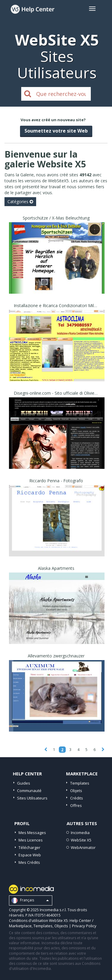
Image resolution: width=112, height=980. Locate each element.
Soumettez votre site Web (56, 131)
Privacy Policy (84, 926)
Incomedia (80, 833)
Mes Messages (32, 833)
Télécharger (29, 847)
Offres (76, 805)
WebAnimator (83, 847)
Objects (61, 926)
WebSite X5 (81, 840)
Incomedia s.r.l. (53, 910)
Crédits (77, 798)
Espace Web (30, 855)
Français (30, 900)
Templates (80, 783)
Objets (76, 791)
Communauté (29, 791)
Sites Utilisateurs (32, 798)
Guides (24, 783)
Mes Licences (31, 840)
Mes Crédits (29, 862)
